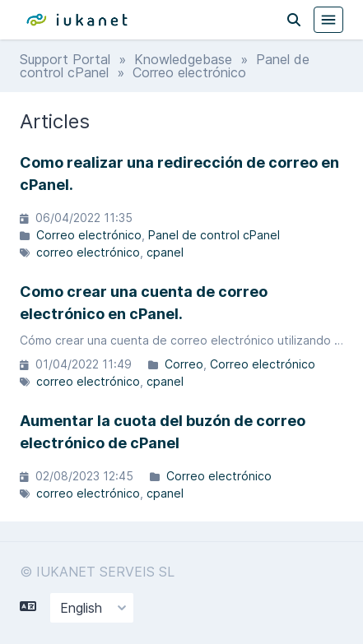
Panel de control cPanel (214, 235)
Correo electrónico (89, 235)
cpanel (165, 252)
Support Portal (65, 59)
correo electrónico (88, 252)
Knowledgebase (183, 59)
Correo (184, 364)
